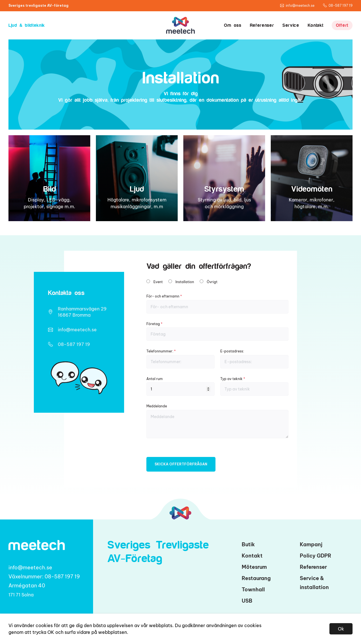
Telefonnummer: (180, 359)
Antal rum (180, 386)
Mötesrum (254, 567)
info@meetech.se (77, 330)
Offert (342, 25)
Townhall (253, 589)
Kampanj (311, 544)
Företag (217, 331)
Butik (248, 544)
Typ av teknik (254, 386)
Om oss (233, 25)
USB (247, 601)
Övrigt (212, 282)
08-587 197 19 (74, 344)
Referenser (262, 25)
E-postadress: (254, 359)
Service (291, 25)
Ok (341, 629)
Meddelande (217, 421)
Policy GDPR (316, 556)
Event (158, 282)
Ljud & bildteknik (27, 25)
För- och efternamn (217, 304)
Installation (185, 282)
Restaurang (256, 578)
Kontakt (315, 25)
